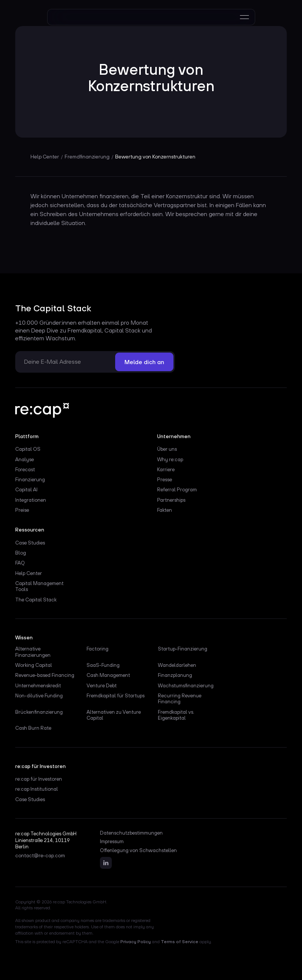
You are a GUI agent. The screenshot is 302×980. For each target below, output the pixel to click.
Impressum (112, 842)
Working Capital (34, 665)
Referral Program (177, 489)
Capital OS (28, 449)
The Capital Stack (36, 600)
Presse (165, 479)
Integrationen (31, 500)
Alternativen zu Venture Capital (114, 715)
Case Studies (30, 543)
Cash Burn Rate (33, 728)
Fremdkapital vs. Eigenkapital (176, 715)
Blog (21, 553)
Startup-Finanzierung (183, 649)
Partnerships (171, 500)
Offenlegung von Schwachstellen (138, 851)
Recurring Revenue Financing (180, 698)
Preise (22, 510)
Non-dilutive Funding (39, 695)
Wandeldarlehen (177, 665)
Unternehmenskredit (38, 685)
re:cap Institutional (37, 789)
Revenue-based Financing (45, 675)
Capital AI (26, 489)
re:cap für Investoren (39, 779)
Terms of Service (180, 942)
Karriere (166, 469)
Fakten (165, 510)
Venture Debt (102, 685)
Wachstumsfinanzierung (186, 685)
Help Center (29, 573)
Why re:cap (170, 459)
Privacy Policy (136, 942)
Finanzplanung (175, 675)
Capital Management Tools (39, 586)
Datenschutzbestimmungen (131, 833)
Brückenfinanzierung (39, 712)
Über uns (167, 449)
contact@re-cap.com (40, 856)
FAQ (20, 563)
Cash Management (108, 675)
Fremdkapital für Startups (116, 695)
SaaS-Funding (103, 665)
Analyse (25, 459)
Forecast (25, 469)
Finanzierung (30, 479)
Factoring (98, 649)
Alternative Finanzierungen (33, 652)
